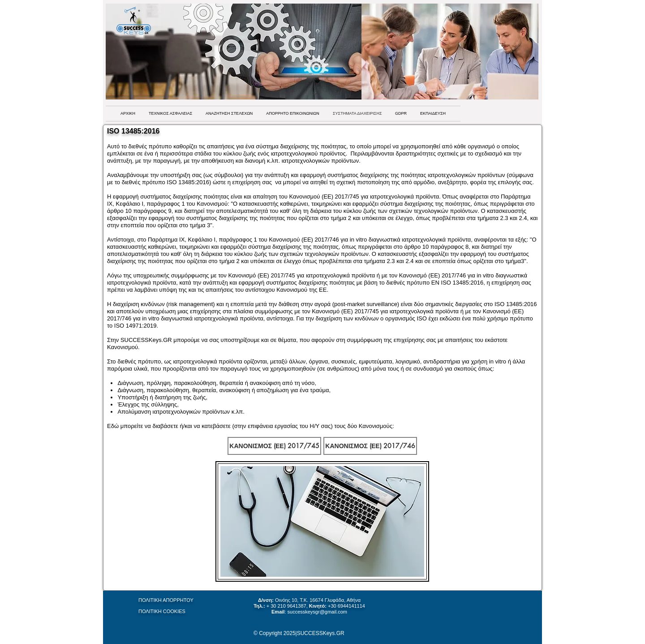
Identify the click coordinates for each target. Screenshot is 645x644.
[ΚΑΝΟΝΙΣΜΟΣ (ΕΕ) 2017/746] (370, 446)
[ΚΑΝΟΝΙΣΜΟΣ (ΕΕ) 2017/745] (274, 446)
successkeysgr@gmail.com (317, 612)
